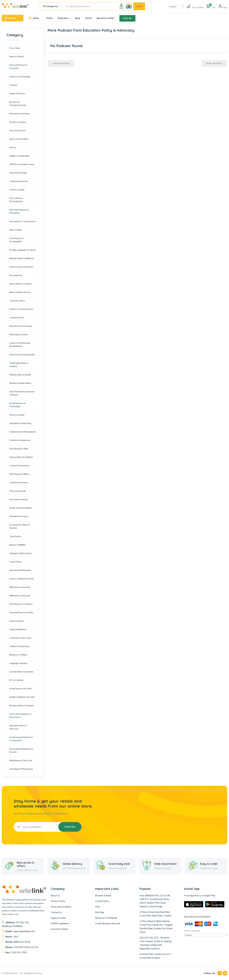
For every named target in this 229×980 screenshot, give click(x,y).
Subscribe (70, 827)
